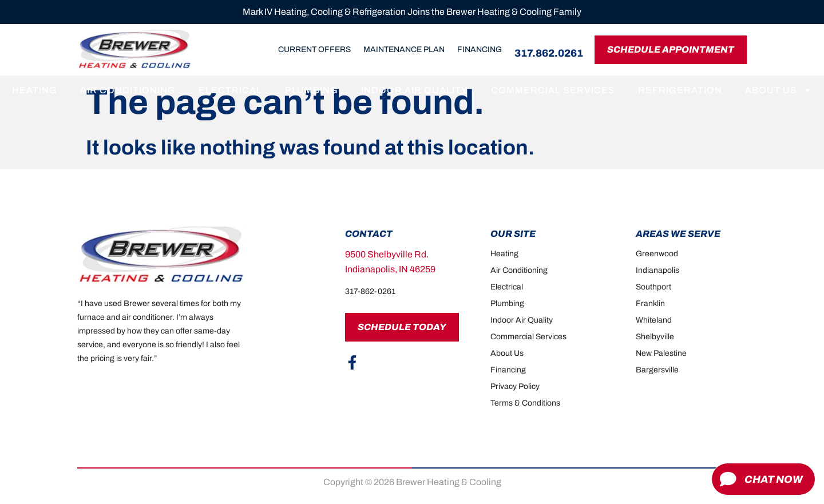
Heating (35, 90)
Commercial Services (553, 90)
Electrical (230, 90)
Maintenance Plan (404, 49)
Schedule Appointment (671, 49)
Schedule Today (402, 327)
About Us (779, 90)
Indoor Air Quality (415, 90)
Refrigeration (680, 90)
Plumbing (312, 90)
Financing (480, 49)
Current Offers (314, 49)
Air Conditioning (128, 90)
